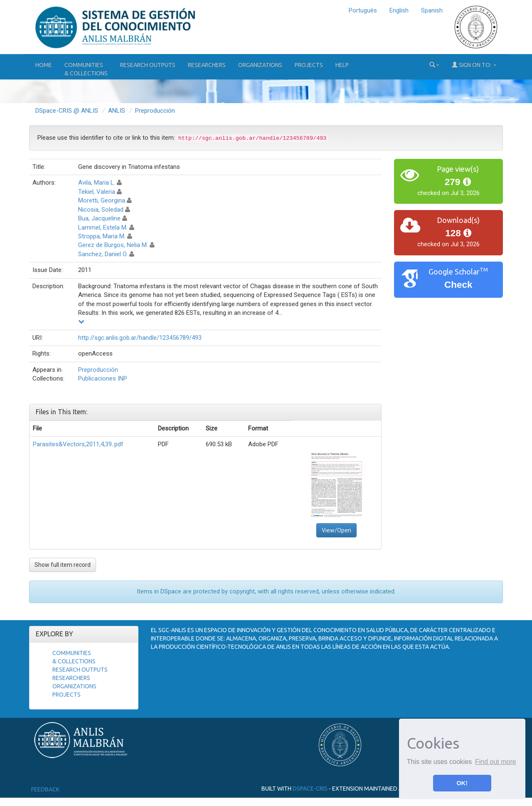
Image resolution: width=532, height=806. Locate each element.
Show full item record (63, 565)
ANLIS (117, 111)
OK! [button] (462, 783)
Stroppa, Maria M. (102, 236)
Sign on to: (474, 65)
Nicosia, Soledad (101, 210)
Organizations (260, 65)
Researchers (207, 65)
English (399, 10)
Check (458, 285)
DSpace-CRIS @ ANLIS (67, 111)
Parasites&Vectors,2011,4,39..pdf (78, 444)
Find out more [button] (496, 762)
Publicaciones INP (103, 378)
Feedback (45, 789)
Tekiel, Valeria (97, 192)
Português (363, 10)
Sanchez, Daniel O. (103, 254)
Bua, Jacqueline (99, 218)
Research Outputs (148, 65)
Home (44, 65)
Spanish (432, 10)
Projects (309, 65)
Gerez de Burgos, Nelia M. (113, 245)
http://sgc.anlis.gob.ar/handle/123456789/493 (140, 338)
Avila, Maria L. (97, 183)
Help (342, 65)
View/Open (336, 530)
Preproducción (155, 111)
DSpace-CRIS (310, 788)
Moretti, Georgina (102, 200)
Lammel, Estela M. (103, 227)
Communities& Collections (86, 69)
